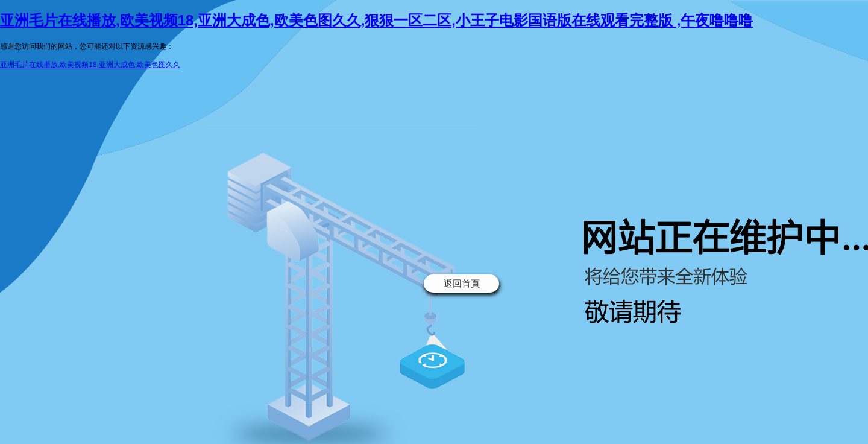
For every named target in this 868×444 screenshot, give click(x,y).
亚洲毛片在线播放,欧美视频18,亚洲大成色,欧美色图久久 (90, 65)
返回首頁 (462, 283)
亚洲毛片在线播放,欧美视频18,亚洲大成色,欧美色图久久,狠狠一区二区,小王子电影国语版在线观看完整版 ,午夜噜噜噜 (376, 20)
